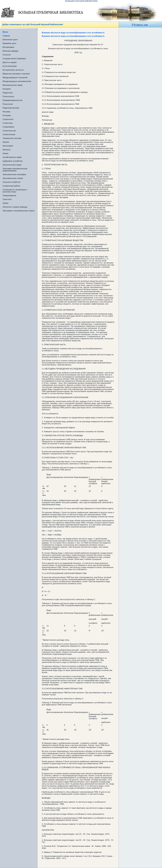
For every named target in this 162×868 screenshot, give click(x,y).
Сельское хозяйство (11, 182)
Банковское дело (10, 40)
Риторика (7, 115)
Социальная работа (11, 186)
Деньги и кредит (10, 62)
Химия (5, 153)
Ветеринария (8, 47)
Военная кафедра (11, 51)
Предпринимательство (13, 100)
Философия (8, 146)
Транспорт (7, 199)
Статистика (8, 123)
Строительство (9, 131)
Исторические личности (13, 70)
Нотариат (7, 89)
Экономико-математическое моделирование (15, 170)
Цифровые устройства (13, 161)
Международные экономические (17, 81)
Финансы (7, 150)
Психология (8, 104)
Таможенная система (12, 138)
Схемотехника (9, 134)
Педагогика (8, 93)
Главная (6, 36)
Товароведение (9, 195)
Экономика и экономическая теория (18, 211)
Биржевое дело (9, 43)
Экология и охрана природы (15, 207)
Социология (8, 119)
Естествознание (10, 66)
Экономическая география (14, 174)
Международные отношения (15, 77)
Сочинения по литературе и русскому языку (15, 191)
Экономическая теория (13, 178)
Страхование (8, 127)
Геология (7, 55)
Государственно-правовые (14, 58)
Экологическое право (12, 165)
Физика (6, 142)
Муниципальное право (13, 85)
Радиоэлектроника (11, 108)
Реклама (6, 112)
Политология (8, 96)
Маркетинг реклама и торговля (16, 74)
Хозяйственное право (12, 157)
